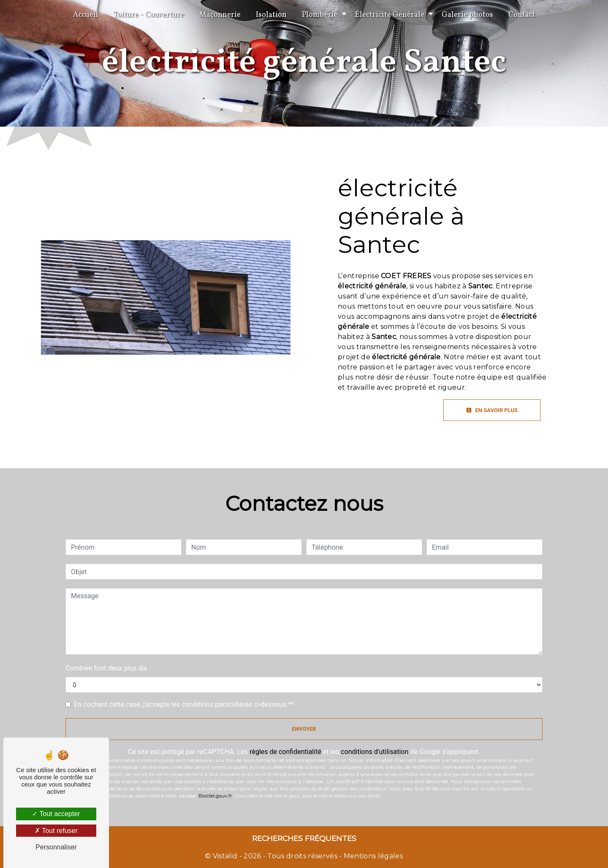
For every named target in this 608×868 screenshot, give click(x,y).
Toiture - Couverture (149, 15)
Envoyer (304, 729)
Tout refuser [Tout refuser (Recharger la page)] (56, 831)
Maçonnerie (220, 15)
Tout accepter (56, 814)
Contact (522, 15)
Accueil (86, 15)
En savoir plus (492, 410)
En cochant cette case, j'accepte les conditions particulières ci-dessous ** (184, 704)
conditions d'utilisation (375, 752)
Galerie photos (467, 15)
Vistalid (225, 856)
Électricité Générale (390, 15)
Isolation (271, 15)
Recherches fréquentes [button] (304, 838)
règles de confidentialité (285, 752)
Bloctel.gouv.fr (215, 796)
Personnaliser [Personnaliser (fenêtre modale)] (56, 847)
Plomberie (320, 15)
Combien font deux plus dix (106, 668)
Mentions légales (372, 856)
